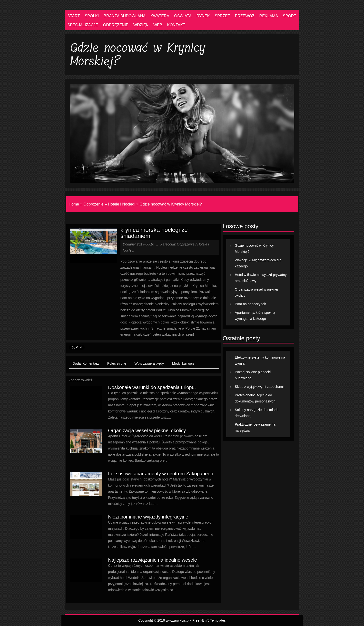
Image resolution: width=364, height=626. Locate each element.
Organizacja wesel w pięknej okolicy (147, 430)
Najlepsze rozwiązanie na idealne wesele (152, 560)
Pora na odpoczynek (250, 304)
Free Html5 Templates (209, 620)
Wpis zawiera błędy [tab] (149, 363)
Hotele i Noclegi (122, 204)
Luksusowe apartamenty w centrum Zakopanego (161, 474)
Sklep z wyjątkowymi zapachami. (260, 387)
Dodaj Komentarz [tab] (86, 363)
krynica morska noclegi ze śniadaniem (154, 233)
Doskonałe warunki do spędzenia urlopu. (152, 387)
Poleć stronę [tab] (117, 363)
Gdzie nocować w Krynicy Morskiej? (171, 204)
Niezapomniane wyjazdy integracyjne (148, 517)
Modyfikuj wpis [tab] (183, 363)
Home (74, 204)
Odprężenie (93, 204)
